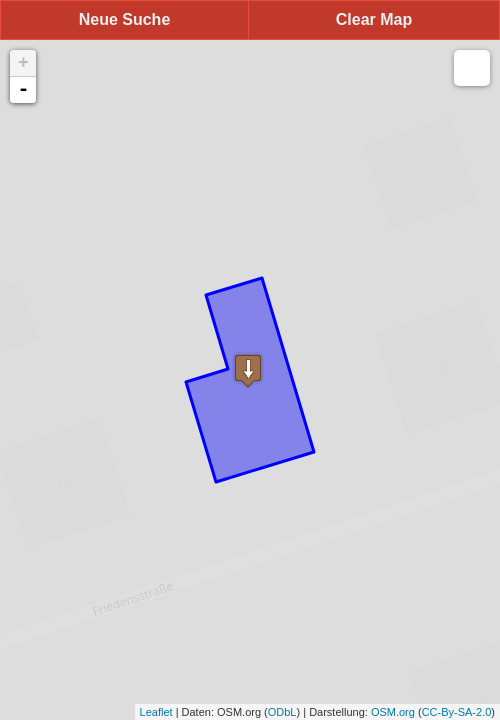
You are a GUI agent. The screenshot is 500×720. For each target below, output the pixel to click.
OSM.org (393, 712)
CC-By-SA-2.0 (457, 712)
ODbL (282, 712)
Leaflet (156, 712)
